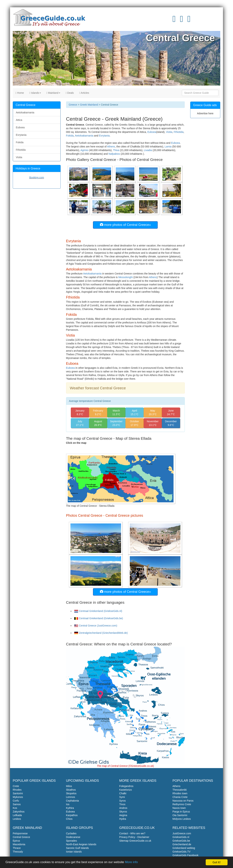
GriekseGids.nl (181, 837)
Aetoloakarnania (84, 136)
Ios (68, 804)
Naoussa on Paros (183, 801)
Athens (111, 147)
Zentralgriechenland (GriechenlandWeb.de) (101, 633)
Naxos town (179, 808)
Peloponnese (20, 833)
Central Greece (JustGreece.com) (96, 626)
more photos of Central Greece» (125, 225)
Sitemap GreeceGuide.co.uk (135, 841)
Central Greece (21, 837)
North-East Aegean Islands (81, 844)
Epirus (16, 841)
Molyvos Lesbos (182, 819)
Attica (19, 120)
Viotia (169, 132)
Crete (16, 786)
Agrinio (84, 150)
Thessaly (18, 852)
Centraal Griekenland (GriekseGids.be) (99, 618)
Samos (17, 804)
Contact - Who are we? (132, 833)
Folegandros (126, 786)
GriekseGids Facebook (185, 855)
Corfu (16, 801)
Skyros (123, 812)
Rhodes (17, 790)
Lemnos (71, 797)
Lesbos (17, 819)
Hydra (123, 819)
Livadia (148, 150)
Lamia (168, 147)
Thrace (17, 848)
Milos (69, 786)
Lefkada (17, 815)
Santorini (18, 793)
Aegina (123, 815)
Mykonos (18, 797)
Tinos (122, 804)
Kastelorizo (126, 790)
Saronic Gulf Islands (77, 848)
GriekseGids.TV (182, 852)
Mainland (53, 93)
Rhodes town (180, 793)
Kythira (70, 808)
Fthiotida (179, 132)
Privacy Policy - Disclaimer (134, 837)
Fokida (70, 136)
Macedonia (19, 844)
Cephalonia (73, 801)
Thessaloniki (180, 790)
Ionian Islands (74, 852)
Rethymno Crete (182, 804)
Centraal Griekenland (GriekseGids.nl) (98, 611)
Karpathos (72, 815)
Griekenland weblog (184, 848)
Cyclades (71, 833)
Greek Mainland (89, 105)
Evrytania (104, 136)
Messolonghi (126, 277)
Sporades (72, 841)
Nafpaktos (114, 154)
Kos (15, 808)
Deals (70, 93)
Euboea (152, 132)
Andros (123, 808)
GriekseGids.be (181, 841)
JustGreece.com (182, 833)
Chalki (123, 793)
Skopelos (71, 793)
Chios (69, 819)
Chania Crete (180, 797)
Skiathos (71, 790)
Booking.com (37, 177)
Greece (73, 105)
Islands (35, 93)
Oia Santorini (180, 815)
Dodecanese (73, 837)
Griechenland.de (182, 844)
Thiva (116, 150)
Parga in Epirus (181, 812)
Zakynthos (19, 812)
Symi (122, 797)
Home (20, 93)
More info (132, 863)
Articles (84, 93)
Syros (123, 801)
